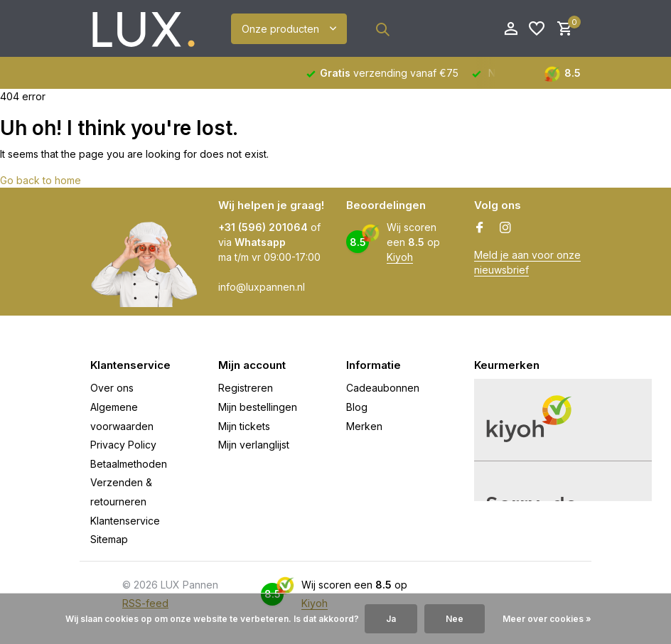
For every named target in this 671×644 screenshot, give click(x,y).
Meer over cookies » (547, 619)
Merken (364, 426)
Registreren (246, 388)
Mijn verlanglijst (254, 445)
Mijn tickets (244, 426)
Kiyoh (400, 257)
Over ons (112, 388)
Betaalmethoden (129, 464)
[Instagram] (505, 228)
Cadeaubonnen (383, 388)
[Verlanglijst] (537, 29)
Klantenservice (125, 521)
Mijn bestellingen (258, 407)
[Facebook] (480, 228)
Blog (357, 407)
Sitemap (109, 539)
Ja (391, 619)
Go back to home (41, 180)
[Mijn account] (511, 29)
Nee (455, 619)
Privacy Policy (123, 445)
